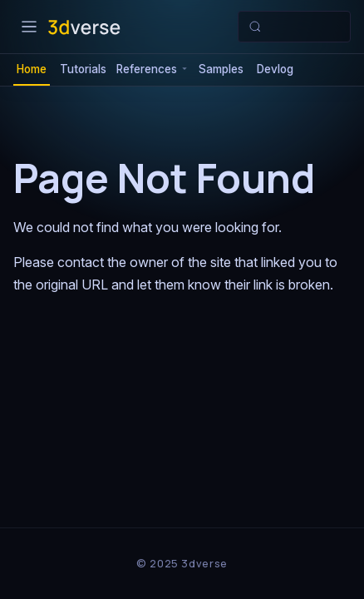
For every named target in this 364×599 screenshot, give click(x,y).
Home (32, 69)
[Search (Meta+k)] (294, 27)
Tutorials (83, 69)
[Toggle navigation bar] (29, 27)
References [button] (147, 69)
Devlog (275, 69)
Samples (221, 69)
